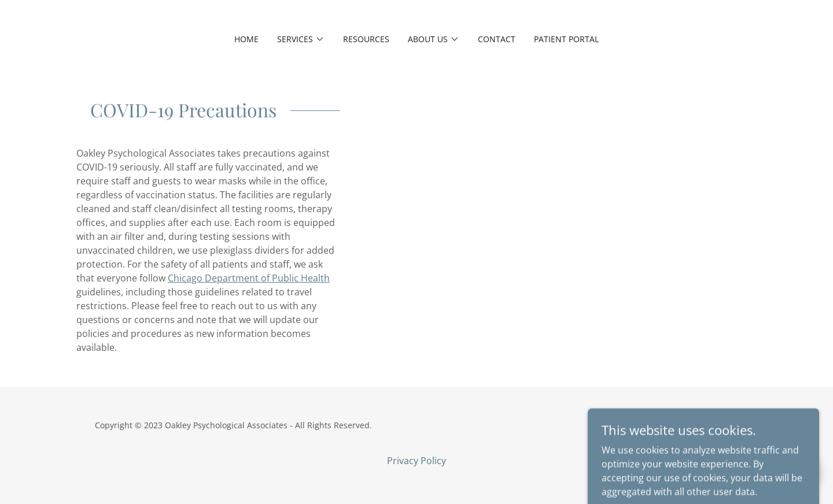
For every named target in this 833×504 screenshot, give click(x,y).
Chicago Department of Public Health (249, 278)
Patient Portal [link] (566, 39)
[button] (301, 39)
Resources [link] (366, 39)
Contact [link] (497, 39)
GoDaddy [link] (720, 425)
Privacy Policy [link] (417, 461)
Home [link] (246, 39)
